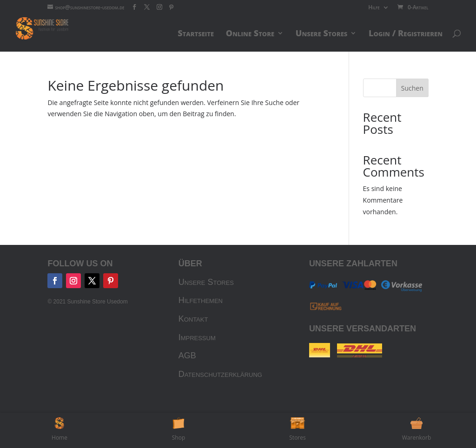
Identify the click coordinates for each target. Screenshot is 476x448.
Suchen (412, 88)
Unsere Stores (206, 282)
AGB (187, 356)
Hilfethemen (201, 300)
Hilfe (374, 8)
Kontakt (193, 319)
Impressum (197, 337)
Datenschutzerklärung (220, 374)
